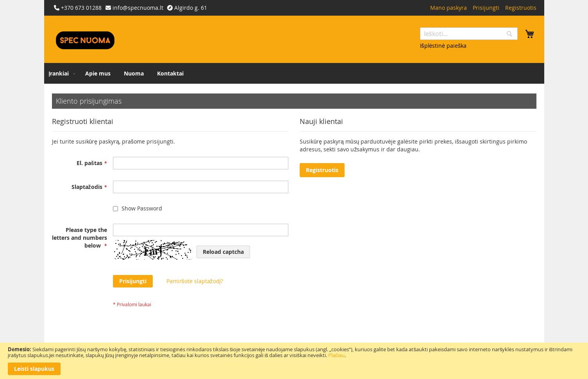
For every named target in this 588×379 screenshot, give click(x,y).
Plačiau (337, 355)
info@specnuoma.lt (138, 8)
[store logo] (85, 40)
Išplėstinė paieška (443, 46)
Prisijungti (486, 8)
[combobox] (469, 34)
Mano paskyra (449, 8)
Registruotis (521, 8)
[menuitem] (61, 73)
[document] (294, 361)
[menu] (294, 73)
